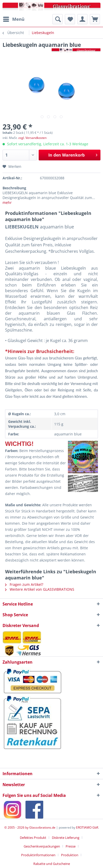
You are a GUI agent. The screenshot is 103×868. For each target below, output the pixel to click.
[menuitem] (13, 19)
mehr (7, 202)
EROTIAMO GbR (87, 827)
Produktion (70, 855)
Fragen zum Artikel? (24, 584)
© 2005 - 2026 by (17, 827)
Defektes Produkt (33, 838)
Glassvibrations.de (42, 827)
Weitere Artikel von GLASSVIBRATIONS (40, 589)
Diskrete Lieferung (66, 838)
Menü (14, 19)
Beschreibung (14, 188)
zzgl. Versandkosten (32, 138)
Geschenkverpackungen (42, 846)
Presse (71, 846)
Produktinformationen (38, 855)
